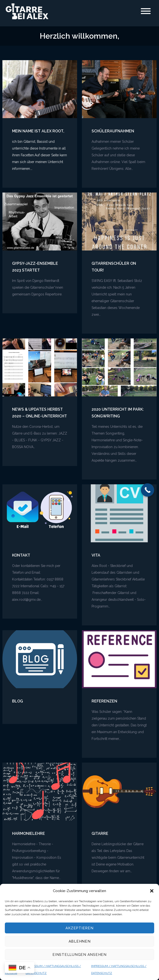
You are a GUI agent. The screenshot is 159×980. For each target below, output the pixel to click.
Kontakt (21, 555)
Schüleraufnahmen (113, 131)
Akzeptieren (79, 928)
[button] (152, 891)
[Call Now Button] (148, 490)
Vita (96, 555)
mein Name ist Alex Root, (38, 131)
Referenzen (104, 701)
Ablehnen (80, 941)
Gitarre (100, 834)
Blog (18, 701)
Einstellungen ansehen (79, 955)
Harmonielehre (29, 834)
